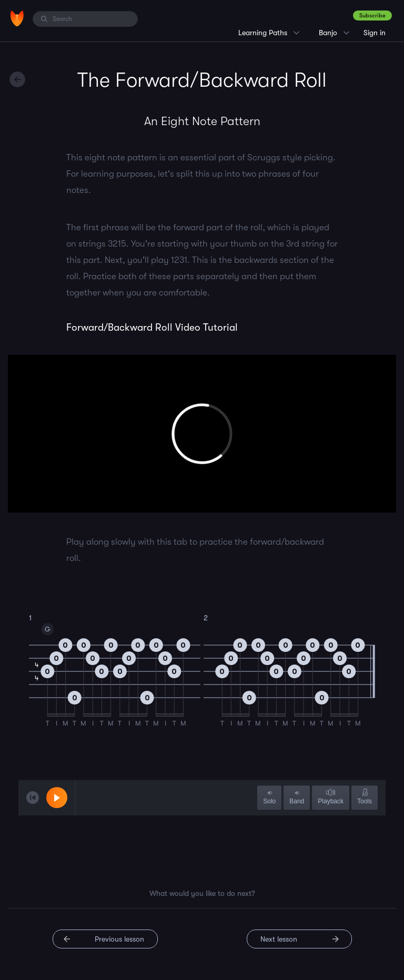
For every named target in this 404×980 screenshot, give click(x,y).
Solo (269, 797)
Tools (365, 797)
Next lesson (279, 939)
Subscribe (372, 16)
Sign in (375, 33)
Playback (331, 797)
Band (297, 797)
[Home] (17, 18)
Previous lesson (119, 939)
